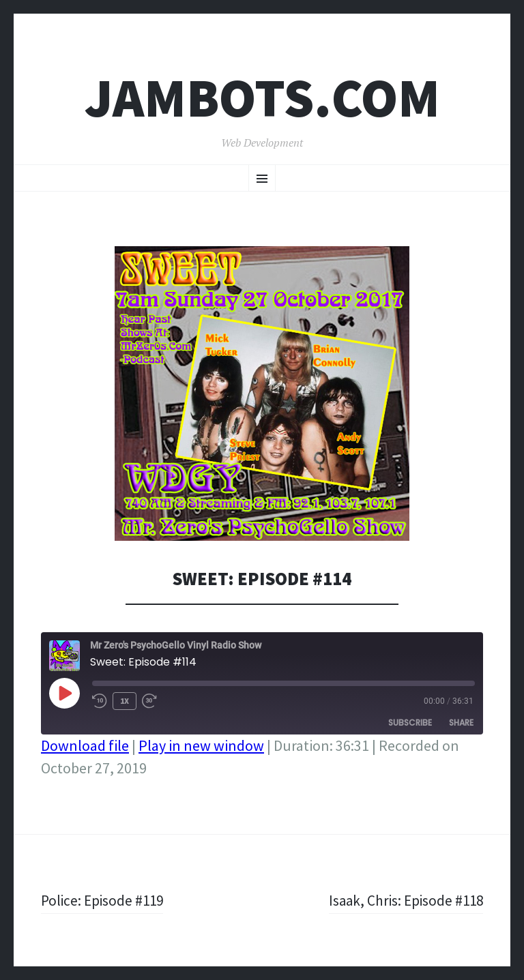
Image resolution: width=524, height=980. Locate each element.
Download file (85, 745)
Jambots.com (262, 98)
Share (461, 723)
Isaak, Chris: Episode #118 (403, 900)
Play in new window (201, 745)
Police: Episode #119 (104, 900)
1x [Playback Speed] (125, 701)
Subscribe (410, 723)
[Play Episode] (64, 693)
